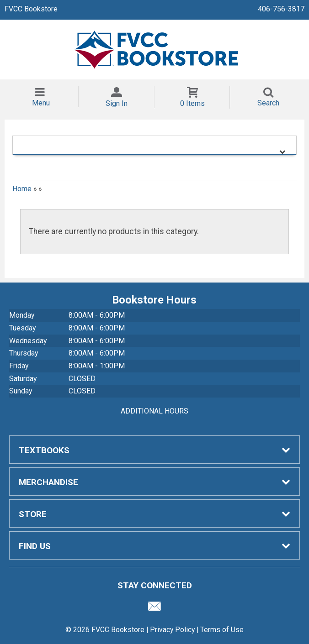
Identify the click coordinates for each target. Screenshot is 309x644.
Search (268, 103)
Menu (41, 103)
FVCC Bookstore (31, 9)
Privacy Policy (172, 630)
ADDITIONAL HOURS (154, 411)
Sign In (117, 103)
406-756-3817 (281, 9)
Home (22, 189)
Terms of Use (222, 630)
